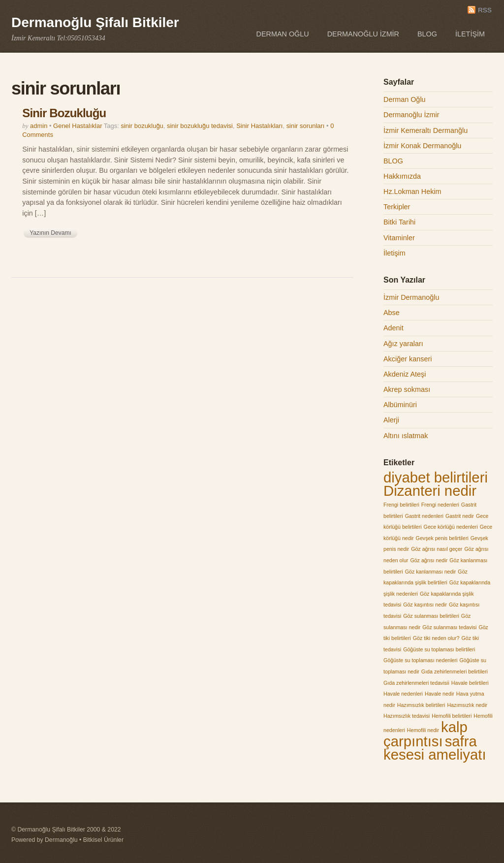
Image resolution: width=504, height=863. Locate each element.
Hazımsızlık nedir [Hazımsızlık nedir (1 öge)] (467, 705)
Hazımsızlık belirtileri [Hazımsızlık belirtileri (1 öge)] (421, 705)
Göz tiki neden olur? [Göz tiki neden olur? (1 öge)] (436, 638)
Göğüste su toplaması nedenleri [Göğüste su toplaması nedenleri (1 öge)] (420, 660)
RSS (485, 10)
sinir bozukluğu (142, 126)
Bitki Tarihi (399, 222)
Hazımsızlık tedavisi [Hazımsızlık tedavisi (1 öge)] (407, 716)
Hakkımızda (402, 176)
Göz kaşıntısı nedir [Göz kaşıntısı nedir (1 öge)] (425, 605)
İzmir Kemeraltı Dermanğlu (425, 130)
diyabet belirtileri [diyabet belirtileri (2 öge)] (436, 477)
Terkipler (397, 207)
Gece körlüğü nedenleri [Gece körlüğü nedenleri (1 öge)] (451, 527)
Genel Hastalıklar (78, 126)
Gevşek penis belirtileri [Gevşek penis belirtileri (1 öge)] (442, 538)
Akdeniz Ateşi (405, 374)
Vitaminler (399, 238)
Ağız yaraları (403, 344)
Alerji (391, 420)
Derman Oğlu (283, 34)
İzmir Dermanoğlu (411, 297)
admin (39, 126)
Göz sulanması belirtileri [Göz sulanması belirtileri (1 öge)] (431, 616)
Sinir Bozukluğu (64, 113)
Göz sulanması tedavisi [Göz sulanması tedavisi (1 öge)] (449, 627)
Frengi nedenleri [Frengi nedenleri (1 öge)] (440, 505)
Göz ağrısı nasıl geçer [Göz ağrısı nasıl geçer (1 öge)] (437, 549)
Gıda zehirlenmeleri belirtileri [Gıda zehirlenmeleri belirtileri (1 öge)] (455, 671)
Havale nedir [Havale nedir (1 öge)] (440, 694)
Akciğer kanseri (408, 359)
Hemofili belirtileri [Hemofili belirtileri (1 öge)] (452, 716)
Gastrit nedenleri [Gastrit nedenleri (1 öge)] (424, 516)
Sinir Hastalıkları (259, 126)
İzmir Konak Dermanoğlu (422, 146)
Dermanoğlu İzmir (363, 34)
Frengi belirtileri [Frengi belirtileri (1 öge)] (401, 505)
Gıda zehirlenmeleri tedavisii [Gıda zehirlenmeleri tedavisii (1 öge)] (416, 683)
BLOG (427, 34)
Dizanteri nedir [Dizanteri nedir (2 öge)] (430, 491)
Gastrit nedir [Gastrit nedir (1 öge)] (460, 516)
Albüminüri (400, 405)
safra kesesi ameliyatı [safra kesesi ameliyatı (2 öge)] (435, 748)
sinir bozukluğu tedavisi (200, 126)
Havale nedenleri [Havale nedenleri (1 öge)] (403, 694)
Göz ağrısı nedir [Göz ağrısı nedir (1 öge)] (429, 560)
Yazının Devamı (50, 233)
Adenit (394, 328)
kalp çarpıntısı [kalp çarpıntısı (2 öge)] (425, 734)
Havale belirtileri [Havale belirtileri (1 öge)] (470, 683)
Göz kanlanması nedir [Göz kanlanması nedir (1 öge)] (431, 572)
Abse (392, 313)
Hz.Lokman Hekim (412, 192)
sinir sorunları (306, 126)
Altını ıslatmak (406, 436)
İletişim (470, 34)
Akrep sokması (407, 389)
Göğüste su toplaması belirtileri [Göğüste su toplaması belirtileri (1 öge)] (439, 649)
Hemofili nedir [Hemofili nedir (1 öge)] (423, 730)
